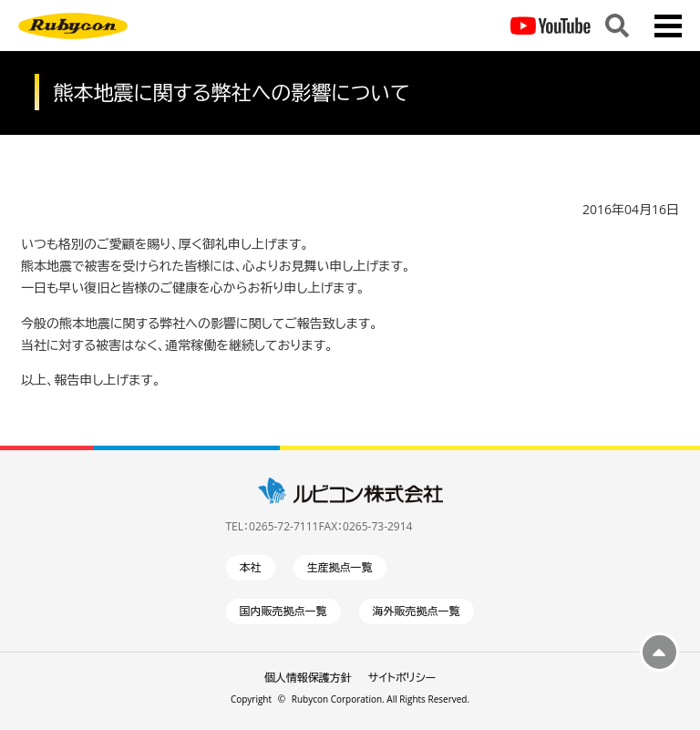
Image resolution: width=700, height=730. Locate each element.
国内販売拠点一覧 (283, 611)
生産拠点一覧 (340, 567)
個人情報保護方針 (308, 678)
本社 (251, 567)
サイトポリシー (402, 678)
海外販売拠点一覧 (417, 611)
